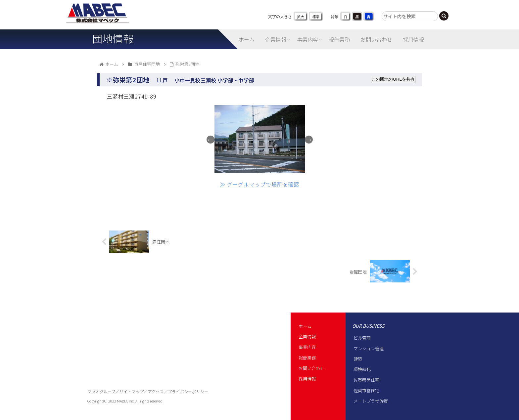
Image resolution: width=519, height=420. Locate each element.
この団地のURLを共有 (393, 79)
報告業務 (307, 358)
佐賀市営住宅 (366, 390)
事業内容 (307, 347)
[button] (444, 16)
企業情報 (307, 336)
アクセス (156, 391)
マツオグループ (101, 391)
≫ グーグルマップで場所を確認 (259, 184)
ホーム (305, 326)
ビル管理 (362, 338)
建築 (358, 359)
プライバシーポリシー (188, 391)
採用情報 (307, 379)
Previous (211, 140)
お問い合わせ (311, 368)
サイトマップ (132, 391)
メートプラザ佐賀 (371, 401)
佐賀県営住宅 (366, 380)
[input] (410, 16)
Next (309, 140)
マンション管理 (369, 348)
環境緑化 (362, 369)
